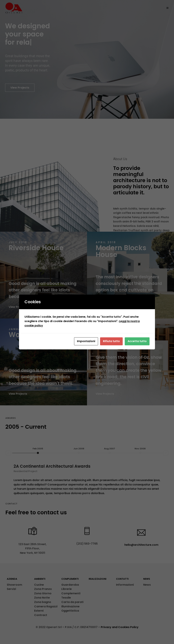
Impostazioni (86, 341)
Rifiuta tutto (111, 341)
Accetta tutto (137, 341)
